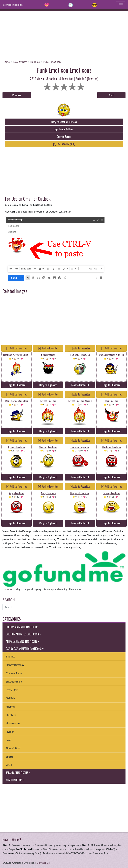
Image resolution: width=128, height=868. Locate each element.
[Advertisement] (64, 34)
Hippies (10, 706)
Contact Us (43, 863)
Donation (8, 589)
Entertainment (14, 681)
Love (9, 740)
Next (111, 95)
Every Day (12, 690)
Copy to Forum (64, 137)
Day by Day (20, 62)
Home (6, 62)
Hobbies (11, 715)
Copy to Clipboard (17, 385)
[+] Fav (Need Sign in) (64, 144)
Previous (17, 95)
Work (9, 765)
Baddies (35, 62)
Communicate (14, 673)
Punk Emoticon (52, 62)
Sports (10, 757)
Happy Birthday (15, 665)
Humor (10, 732)
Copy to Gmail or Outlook (64, 122)
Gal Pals (10, 698)
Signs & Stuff (13, 748)
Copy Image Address (64, 129)
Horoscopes (13, 723)
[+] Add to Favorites (17, 348)
